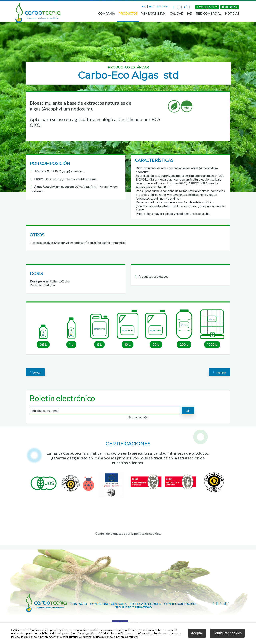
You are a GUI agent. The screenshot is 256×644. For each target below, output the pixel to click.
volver (35, 372)
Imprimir (220, 372)
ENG (151, 7)
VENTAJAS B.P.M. (154, 14)
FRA (159, 7)
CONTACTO (79, 604)
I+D (190, 14)
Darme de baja (138, 417)
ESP (144, 7)
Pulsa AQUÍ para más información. (132, 633)
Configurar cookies (180, 604)
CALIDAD (177, 14)
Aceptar (197, 633)
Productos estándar (128, 67)
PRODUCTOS (128, 14)
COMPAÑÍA (106, 14)
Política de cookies (145, 604)
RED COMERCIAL (209, 14)
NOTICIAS (232, 14)
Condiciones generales (108, 604)
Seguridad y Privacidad (133, 607)
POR (166, 7)
